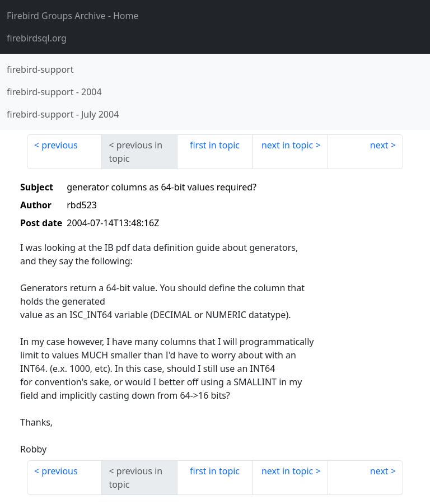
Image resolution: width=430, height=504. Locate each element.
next (379, 145)
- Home (73, 16)
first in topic (215, 145)
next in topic (287, 145)
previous (59, 145)
